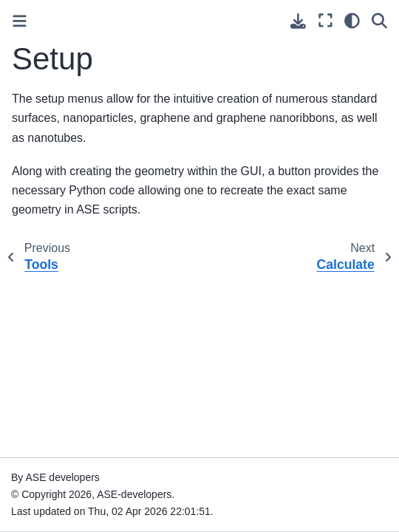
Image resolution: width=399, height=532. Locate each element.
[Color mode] (352, 21)
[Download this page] (298, 21)
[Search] (379, 21)
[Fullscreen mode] (325, 21)
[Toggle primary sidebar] (20, 21)
